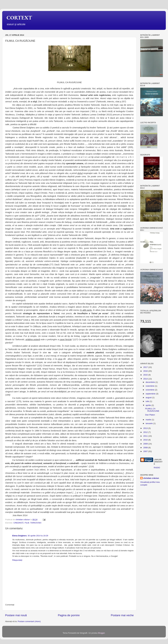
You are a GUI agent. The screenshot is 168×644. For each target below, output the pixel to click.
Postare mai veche (122, 615)
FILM (27, 523)
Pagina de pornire (69, 615)
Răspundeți (17, 560)
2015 (146, 375)
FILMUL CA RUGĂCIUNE (152, 410)
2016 (146, 371)
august (149, 398)
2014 (146, 379)
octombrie (150, 390)
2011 (146, 436)
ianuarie (149, 423)
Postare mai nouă (16, 615)
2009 (146, 444)
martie (149, 420)
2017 (146, 367)
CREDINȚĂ (18, 523)
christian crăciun (151, 478)
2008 (146, 448)
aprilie (149, 405)
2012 (146, 432)
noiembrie (150, 386)
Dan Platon (150, 415)
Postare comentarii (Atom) (29, 621)
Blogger (101, 633)
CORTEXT (19, 18)
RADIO (157, 468)
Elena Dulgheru (20, 536)
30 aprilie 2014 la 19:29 (38, 536)
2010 (146, 440)
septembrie (151, 394)
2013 (146, 428)
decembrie (151, 382)
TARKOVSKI (36, 523)
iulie (148, 401)
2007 (146, 451)
